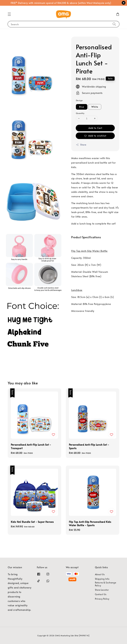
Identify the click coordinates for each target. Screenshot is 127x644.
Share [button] (81, 145)
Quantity (80, 113)
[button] (9, 14)
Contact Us (101, 594)
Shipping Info (102, 579)
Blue (82, 107)
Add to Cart (95, 128)
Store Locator (102, 590)
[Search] (114, 24)
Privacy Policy (102, 599)
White (95, 107)
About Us (100, 574)
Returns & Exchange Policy (106, 584)
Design (79, 100)
